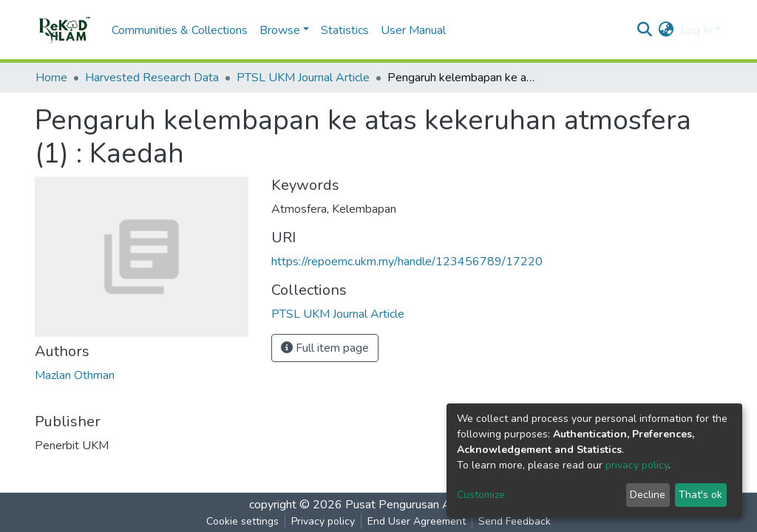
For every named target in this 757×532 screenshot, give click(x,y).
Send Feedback (515, 521)
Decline (648, 495)
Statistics (345, 30)
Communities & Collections (180, 30)
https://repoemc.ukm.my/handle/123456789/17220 (407, 262)
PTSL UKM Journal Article (303, 78)
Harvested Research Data (152, 78)
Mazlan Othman (75, 375)
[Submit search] (645, 30)
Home (51, 78)
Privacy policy (323, 521)
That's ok (700, 495)
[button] (666, 30)
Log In (696, 30)
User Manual (413, 30)
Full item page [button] (325, 348)
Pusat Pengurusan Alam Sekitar (427, 505)
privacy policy (637, 465)
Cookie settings (242, 521)
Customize (481, 495)
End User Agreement (417, 521)
